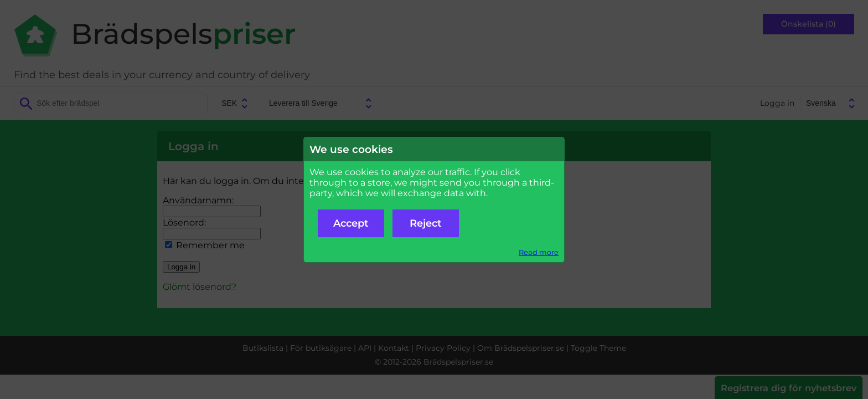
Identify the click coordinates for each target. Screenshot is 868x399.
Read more (539, 252)
